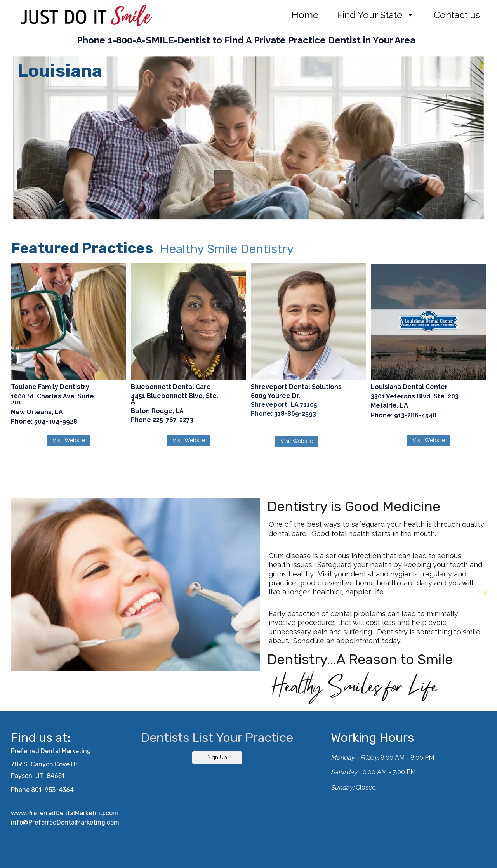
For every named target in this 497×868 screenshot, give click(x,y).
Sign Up (217, 757)
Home (305, 15)
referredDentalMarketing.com (75, 813)
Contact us (457, 15)
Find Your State (370, 15)
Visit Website (69, 440)
